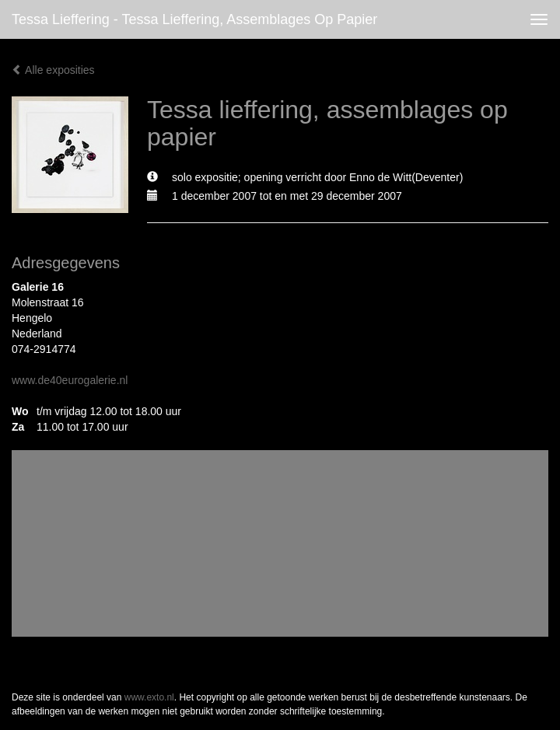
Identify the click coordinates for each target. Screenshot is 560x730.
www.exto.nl (149, 697)
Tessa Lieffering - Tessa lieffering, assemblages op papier (194, 19)
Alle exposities (53, 70)
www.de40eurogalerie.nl (70, 380)
